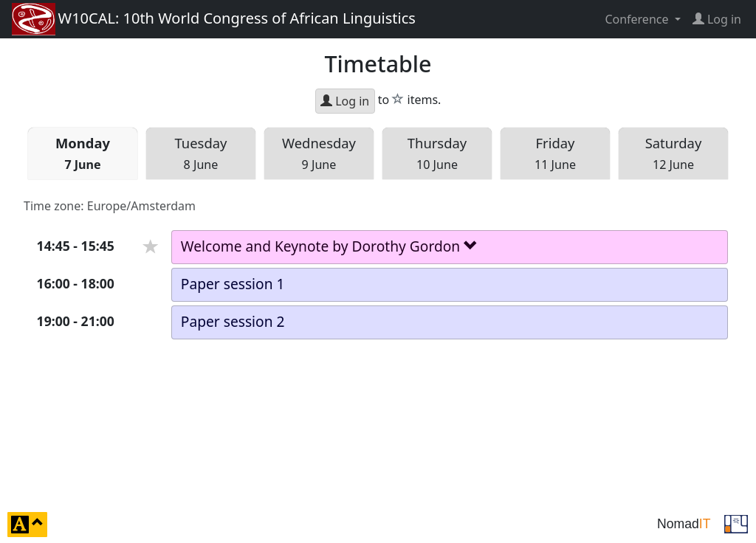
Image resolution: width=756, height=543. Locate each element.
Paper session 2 (233, 321)
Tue (201, 153)
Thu (437, 153)
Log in (345, 101)
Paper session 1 (233, 284)
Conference (638, 19)
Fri (555, 153)
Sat (674, 153)
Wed (319, 153)
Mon (83, 153)
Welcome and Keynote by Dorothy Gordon (330, 246)
